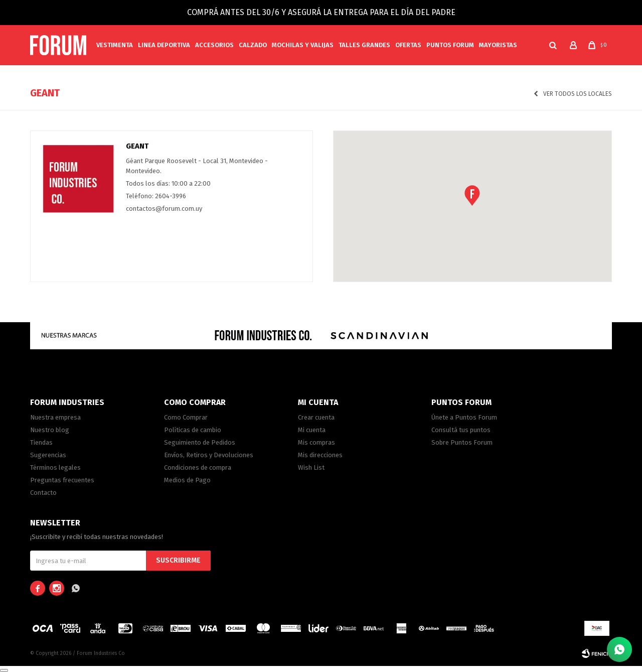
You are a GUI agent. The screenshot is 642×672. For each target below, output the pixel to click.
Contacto (43, 493)
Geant (137, 146)
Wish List (311, 467)
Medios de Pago (187, 480)
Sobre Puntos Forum (462, 442)
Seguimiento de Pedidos (200, 442)
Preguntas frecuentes (62, 480)
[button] (553, 45)
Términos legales (55, 467)
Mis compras (316, 442)
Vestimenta (115, 45)
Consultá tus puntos (461, 430)
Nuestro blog (50, 430)
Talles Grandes (364, 45)
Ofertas (408, 45)
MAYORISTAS (498, 45)
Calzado (253, 45)
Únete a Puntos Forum (464, 417)
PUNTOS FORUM (450, 45)
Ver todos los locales (578, 94)
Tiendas (41, 442)
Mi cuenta (312, 430)
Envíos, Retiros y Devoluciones (209, 455)
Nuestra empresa (55, 417)
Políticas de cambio (193, 430)
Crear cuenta (316, 417)
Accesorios (214, 45)
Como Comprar (186, 417)
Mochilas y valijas (303, 45)
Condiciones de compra (198, 467)
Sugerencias (48, 455)
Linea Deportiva (164, 45)
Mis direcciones (320, 455)
